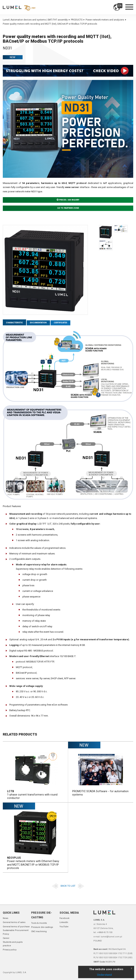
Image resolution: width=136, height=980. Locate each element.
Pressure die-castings (42, 927)
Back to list (68, 886)
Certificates (63, 323)
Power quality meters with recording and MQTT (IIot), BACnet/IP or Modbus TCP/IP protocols (50, 24)
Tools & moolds (39, 923)
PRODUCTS (78, 20)
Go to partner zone (68, 208)
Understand (104, 975)
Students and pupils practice (13, 944)
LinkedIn (64, 923)
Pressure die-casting (42, 915)
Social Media (69, 913)
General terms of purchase (16, 927)
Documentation (40, 323)
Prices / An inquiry (68, 200)
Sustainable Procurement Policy (16, 932)
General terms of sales (14, 923)
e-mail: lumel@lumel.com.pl (108, 937)
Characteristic (15, 323)
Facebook (64, 918)
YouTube (64, 927)
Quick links (11, 913)
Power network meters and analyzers (106, 20)
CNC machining (39, 931)
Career (6, 938)
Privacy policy (10, 950)
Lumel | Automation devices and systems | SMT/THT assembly (36, 20)
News (6, 918)
